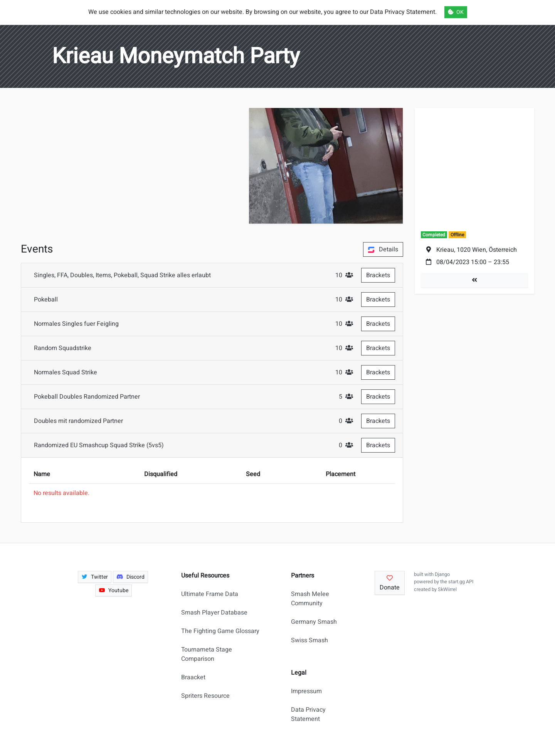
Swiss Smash (309, 640)
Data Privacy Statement (308, 714)
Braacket (193, 677)
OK (456, 12)
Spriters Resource (205, 696)
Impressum (306, 691)
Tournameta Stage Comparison (207, 654)
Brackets (378, 275)
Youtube (114, 590)
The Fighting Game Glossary (220, 631)
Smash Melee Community (310, 599)
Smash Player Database (214, 613)
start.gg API (461, 582)
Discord (130, 577)
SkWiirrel (447, 589)
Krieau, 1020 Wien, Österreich (477, 250)
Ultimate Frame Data (210, 594)
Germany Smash (314, 622)
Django (442, 574)
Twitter (95, 577)
